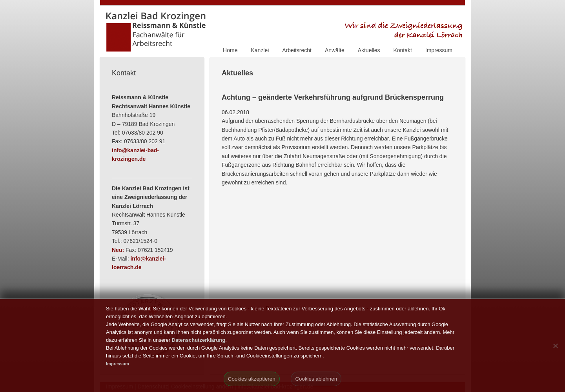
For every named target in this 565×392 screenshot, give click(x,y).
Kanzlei (260, 50)
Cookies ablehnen (316, 379)
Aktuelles (369, 50)
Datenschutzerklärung (199, 340)
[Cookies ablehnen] (555, 346)
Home (230, 50)
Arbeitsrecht (297, 50)
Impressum (439, 50)
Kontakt (402, 50)
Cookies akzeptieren (252, 379)
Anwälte (335, 50)
